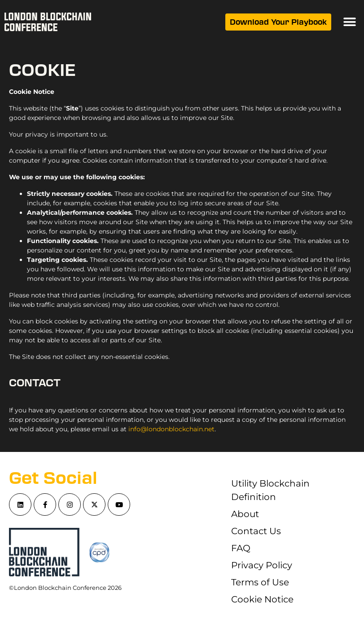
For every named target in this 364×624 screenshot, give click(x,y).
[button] (349, 22)
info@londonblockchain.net (171, 429)
